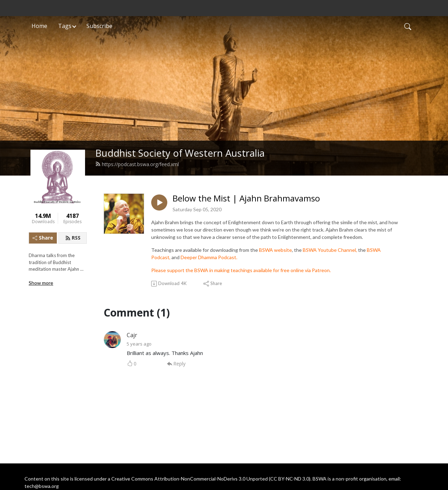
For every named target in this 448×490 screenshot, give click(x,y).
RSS (73, 238)
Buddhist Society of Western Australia (180, 153)
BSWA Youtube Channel (329, 250)
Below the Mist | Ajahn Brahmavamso (246, 198)
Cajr (132, 335)
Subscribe (99, 26)
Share (43, 238)
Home (39, 26)
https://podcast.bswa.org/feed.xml (137, 164)
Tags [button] (65, 26)
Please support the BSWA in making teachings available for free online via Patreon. (241, 270)
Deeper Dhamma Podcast (208, 257)
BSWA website (275, 250)
